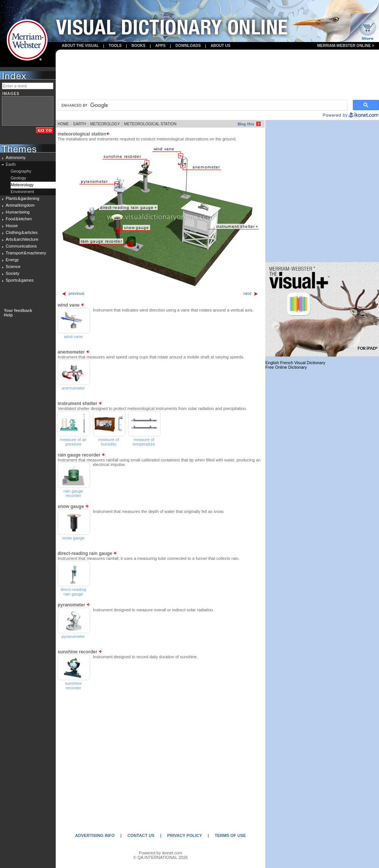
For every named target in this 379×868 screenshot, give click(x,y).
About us (221, 46)
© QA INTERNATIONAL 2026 (161, 857)
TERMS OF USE (230, 835)
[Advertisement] (217, 75)
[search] (202, 105)
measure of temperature (144, 442)
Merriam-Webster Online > (346, 46)
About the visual (80, 46)
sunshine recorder (73, 686)
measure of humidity (109, 442)
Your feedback (18, 310)
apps (161, 46)
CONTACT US (141, 835)
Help (8, 315)
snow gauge (73, 538)
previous (73, 293)
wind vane (74, 337)
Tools (115, 46)
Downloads (188, 46)
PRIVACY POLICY (185, 835)
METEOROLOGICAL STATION (150, 124)
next (251, 293)
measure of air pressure (73, 442)
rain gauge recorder (74, 493)
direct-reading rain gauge (73, 592)
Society (13, 273)
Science (13, 266)
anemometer (74, 388)
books (139, 46)
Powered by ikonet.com (160, 853)
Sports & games (20, 280)
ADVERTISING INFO (95, 835)
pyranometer (74, 636)
